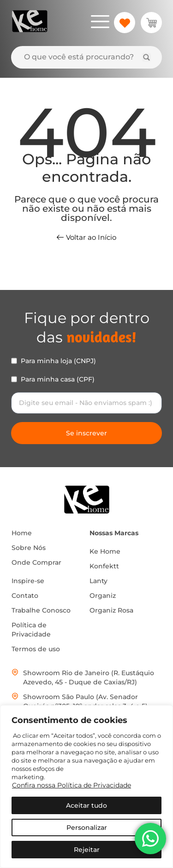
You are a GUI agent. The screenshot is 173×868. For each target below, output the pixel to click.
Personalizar (87, 827)
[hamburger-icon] (100, 23)
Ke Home (105, 551)
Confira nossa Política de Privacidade (72, 785)
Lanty (98, 581)
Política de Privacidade (31, 630)
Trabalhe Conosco (41, 610)
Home (22, 533)
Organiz (103, 596)
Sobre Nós (29, 548)
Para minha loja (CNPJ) (58, 361)
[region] (86, 787)
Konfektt (104, 566)
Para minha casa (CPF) (58, 379)
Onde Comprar (36, 562)
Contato (25, 596)
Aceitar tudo (86, 805)
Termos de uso (36, 649)
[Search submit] (146, 57)
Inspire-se (28, 581)
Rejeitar (87, 850)
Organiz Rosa (111, 610)
